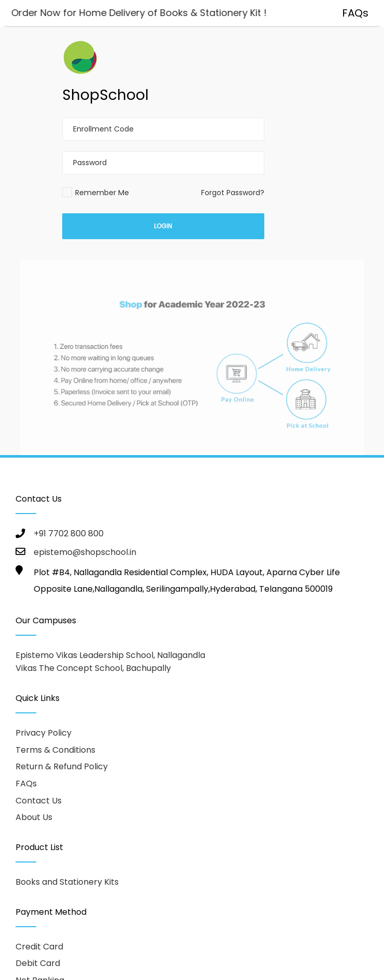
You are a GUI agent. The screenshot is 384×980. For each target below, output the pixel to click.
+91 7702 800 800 (69, 533)
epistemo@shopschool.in (85, 552)
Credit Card (39, 947)
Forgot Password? (233, 193)
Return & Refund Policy (62, 766)
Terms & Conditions (55, 750)
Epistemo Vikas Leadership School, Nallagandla (110, 655)
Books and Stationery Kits (67, 882)
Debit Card (38, 963)
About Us (34, 817)
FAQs (26, 784)
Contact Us (39, 801)
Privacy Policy (44, 733)
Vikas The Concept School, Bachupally (93, 668)
